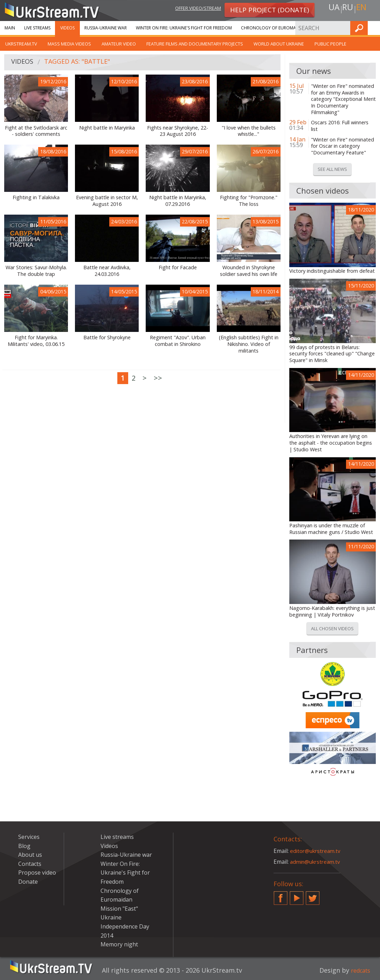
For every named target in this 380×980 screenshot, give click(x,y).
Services (324, 28)
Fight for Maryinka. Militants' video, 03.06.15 (36, 341)
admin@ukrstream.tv (317, 862)
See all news (332, 169)
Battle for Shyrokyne (107, 338)
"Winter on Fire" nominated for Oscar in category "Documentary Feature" (343, 146)
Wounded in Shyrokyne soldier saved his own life (249, 271)
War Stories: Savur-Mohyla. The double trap (36, 271)
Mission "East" (119, 909)
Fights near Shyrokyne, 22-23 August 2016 (178, 131)
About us (30, 855)
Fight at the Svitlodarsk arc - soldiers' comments (36, 131)
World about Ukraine (279, 44)
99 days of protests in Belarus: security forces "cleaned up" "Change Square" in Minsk (332, 354)
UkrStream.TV (21, 44)
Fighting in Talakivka (36, 197)
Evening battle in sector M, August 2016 (107, 201)
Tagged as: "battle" (83, 62)
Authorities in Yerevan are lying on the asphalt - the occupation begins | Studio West (331, 443)
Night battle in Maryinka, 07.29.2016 (178, 201)
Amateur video (119, 44)
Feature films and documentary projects (195, 44)
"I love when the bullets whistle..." (249, 131)
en (363, 9)
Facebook (281, 895)
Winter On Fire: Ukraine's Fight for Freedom (184, 28)
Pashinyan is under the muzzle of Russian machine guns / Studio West (331, 529)
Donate (28, 882)
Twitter (313, 895)
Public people (330, 44)
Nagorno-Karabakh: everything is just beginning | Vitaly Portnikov (332, 611)
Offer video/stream (192, 9)
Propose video (37, 873)
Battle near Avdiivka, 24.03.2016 (107, 271)
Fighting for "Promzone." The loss (249, 201)
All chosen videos (332, 628)
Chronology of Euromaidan (274, 28)
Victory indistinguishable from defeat (332, 271)
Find (373, 28)
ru (347, 9)
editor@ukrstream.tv (317, 851)
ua (332, 9)
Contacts (30, 864)
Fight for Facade (178, 267)
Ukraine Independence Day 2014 (125, 926)
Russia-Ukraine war (106, 28)
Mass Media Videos (69, 44)
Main (10, 28)
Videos (67, 28)
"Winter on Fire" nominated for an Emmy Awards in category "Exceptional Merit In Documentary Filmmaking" (343, 99)
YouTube (297, 895)
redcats (359, 970)
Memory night (119, 944)
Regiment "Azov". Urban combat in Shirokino (178, 341)
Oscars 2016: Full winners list (340, 126)
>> (158, 378)
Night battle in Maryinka (107, 128)
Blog (24, 846)
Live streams (37, 28)
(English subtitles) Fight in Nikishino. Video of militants (249, 344)
